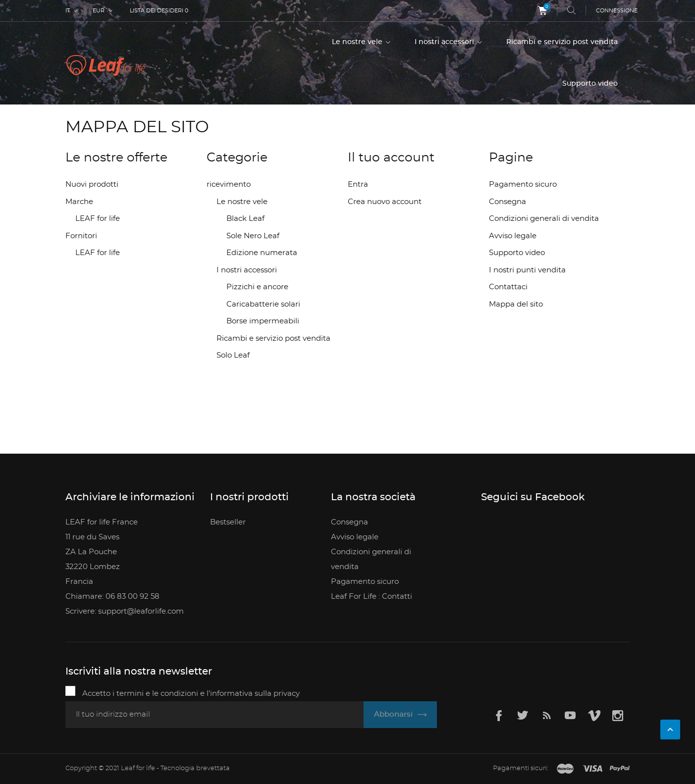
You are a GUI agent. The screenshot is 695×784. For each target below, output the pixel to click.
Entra (358, 184)
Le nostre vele (358, 42)
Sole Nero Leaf (253, 236)
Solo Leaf (233, 355)
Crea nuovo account (385, 202)
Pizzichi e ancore (257, 287)
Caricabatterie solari (263, 304)
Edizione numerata (262, 253)
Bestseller (228, 522)
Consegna (508, 202)
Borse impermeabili (263, 321)
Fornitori (81, 236)
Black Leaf (245, 219)
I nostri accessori (445, 42)
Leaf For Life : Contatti (372, 597)
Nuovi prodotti (92, 184)
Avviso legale (513, 236)
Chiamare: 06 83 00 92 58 (112, 597)
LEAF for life (98, 219)
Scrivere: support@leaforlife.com (125, 611)
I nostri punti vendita (527, 270)
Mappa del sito (516, 304)
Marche (79, 202)
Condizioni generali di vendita (544, 219)
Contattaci (508, 287)
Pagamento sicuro (523, 184)
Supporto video (590, 84)
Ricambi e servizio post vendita (562, 42)
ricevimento (229, 184)
